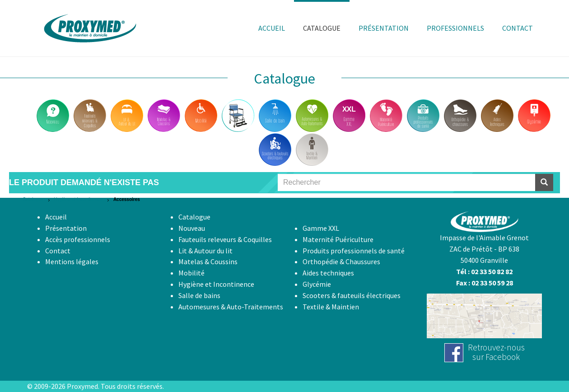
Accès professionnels (78, 239)
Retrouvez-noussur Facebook (496, 352)
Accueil (56, 217)
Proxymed (82, 386)
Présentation (66, 228)
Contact (58, 251)
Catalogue (33, 199)
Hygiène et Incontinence (78, 199)
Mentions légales (72, 261)
